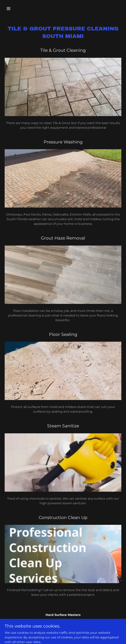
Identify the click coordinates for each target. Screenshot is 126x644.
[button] (13, 9)
